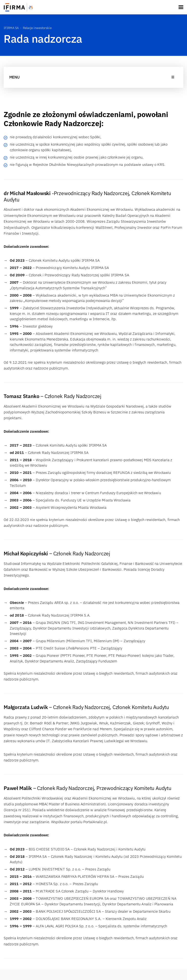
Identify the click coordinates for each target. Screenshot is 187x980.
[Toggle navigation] (181, 7)
